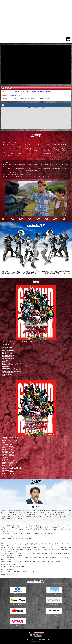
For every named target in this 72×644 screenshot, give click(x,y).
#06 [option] (49, 219)
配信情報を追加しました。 (15, 95)
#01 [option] (6, 219)
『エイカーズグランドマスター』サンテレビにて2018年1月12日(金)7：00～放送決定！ (31, 92)
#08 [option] (66, 219)
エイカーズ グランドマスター (36, 108)
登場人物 (31, 639)
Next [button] (68, 198)
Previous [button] (4, 198)
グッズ (47, 639)
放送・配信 (42, 639)
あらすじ (25, 639)
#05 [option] (40, 219)
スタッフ (36, 639)
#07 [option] (57, 219)
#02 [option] (15, 219)
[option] (36, 169)
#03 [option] (23, 219)
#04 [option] (32, 219)
